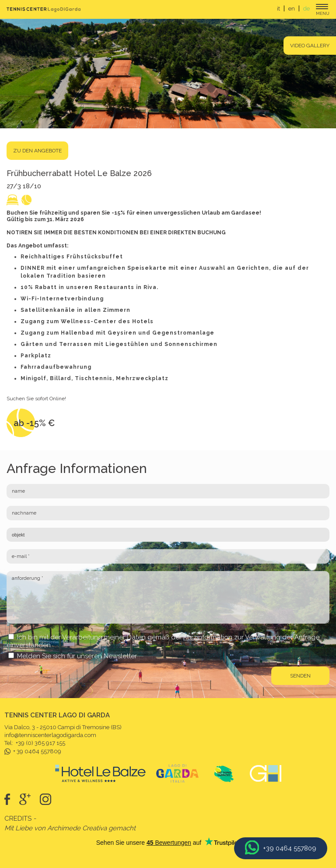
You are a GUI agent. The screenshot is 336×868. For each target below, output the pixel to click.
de (306, 9)
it (278, 9)
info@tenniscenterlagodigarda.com (50, 735)
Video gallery (310, 46)
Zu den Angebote (37, 151)
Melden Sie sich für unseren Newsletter (77, 656)
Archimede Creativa (77, 828)
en (292, 9)
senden (300, 676)
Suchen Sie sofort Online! (36, 399)
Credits (18, 819)
